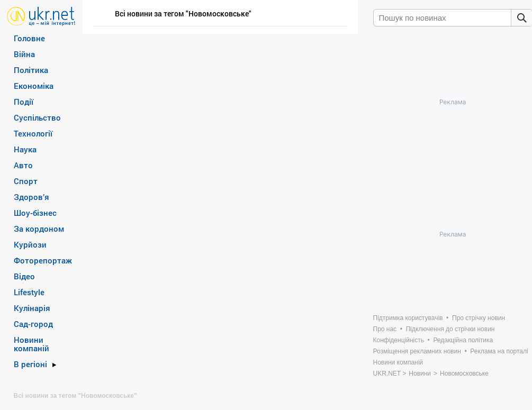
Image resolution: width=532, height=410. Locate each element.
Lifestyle (29, 292)
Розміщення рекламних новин (417, 351)
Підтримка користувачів (408, 318)
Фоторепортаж (43, 260)
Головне (29, 38)
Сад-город (33, 324)
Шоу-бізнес (35, 213)
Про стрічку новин (479, 318)
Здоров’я (31, 197)
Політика (31, 70)
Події (24, 102)
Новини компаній (31, 344)
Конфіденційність (399, 340)
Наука (25, 149)
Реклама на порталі (499, 351)
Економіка (34, 86)
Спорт (26, 181)
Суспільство (37, 117)
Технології (33, 133)
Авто (23, 165)
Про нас (385, 329)
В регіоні (30, 364)
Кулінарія (32, 308)
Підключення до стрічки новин (450, 329)
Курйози (30, 244)
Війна (24, 54)
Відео (24, 276)
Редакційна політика (463, 340)
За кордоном (39, 229)
